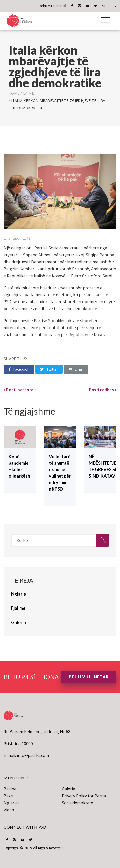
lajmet (30, 93)
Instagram (79, 6)
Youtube (87, 6)
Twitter (95, 6)
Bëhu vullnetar (52, 6)
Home (14, 93)
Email (76, 369)
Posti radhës (101, 389)
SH (104, 6)
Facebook (72, 6)
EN (114, 6)
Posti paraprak (21, 389)
